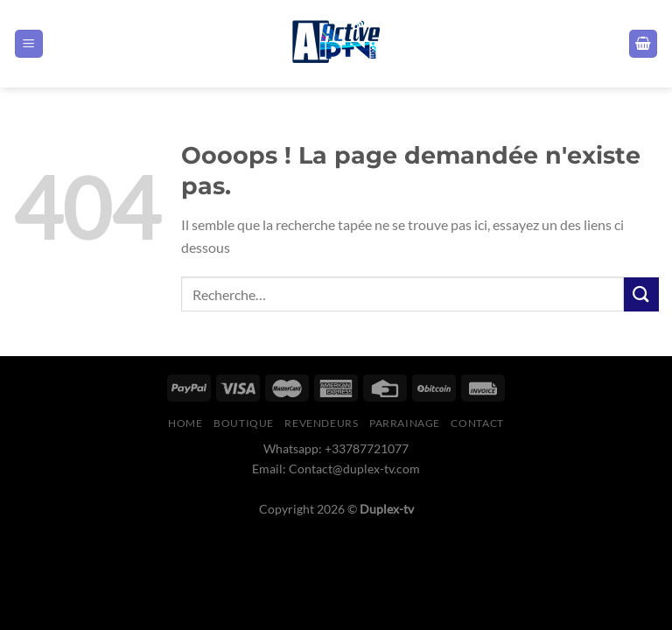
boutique (244, 423)
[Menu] (29, 44)
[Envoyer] (641, 294)
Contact (477, 423)
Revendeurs (321, 423)
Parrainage (405, 423)
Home (185, 423)
